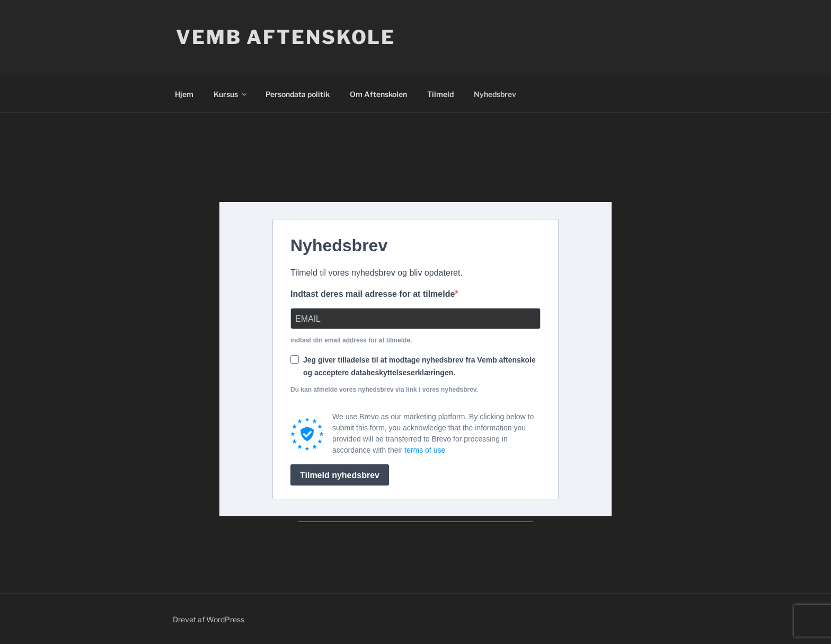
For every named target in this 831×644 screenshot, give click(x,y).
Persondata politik (298, 94)
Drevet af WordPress (209, 619)
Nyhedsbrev (495, 94)
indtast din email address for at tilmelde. (351, 340)
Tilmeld (440, 94)
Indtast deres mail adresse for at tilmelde (373, 294)
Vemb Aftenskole (286, 37)
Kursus (231, 94)
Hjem (184, 94)
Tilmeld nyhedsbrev (340, 475)
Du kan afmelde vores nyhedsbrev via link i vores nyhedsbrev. (384, 390)
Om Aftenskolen (378, 94)
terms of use (425, 450)
